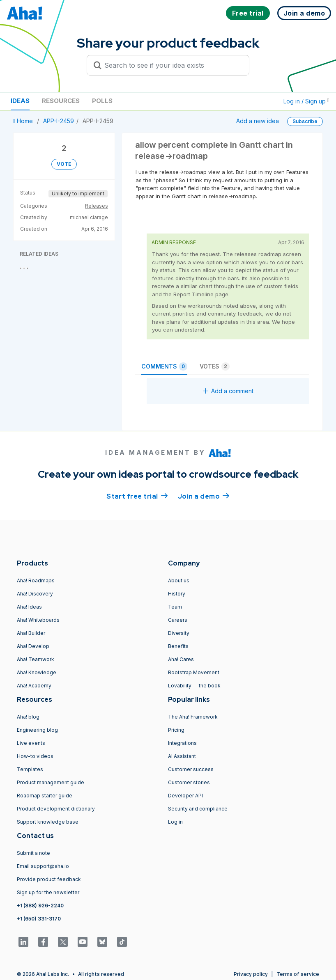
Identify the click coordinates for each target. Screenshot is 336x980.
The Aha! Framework (193, 717)
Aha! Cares (181, 659)
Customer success (191, 769)
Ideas (20, 101)
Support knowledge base (48, 822)
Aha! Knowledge (37, 672)
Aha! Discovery (35, 594)
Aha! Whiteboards (38, 620)
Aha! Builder (31, 633)
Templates (30, 769)
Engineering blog (37, 730)
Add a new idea (258, 121)
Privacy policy (251, 974)
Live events (31, 743)
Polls (102, 101)
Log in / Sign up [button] (306, 101)
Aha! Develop (33, 646)
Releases (97, 206)
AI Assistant (182, 756)
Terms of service (298, 974)
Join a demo (204, 496)
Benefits (178, 646)
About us (179, 580)
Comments (164, 366)
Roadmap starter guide (45, 796)
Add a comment (228, 391)
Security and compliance (198, 809)
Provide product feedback (49, 879)
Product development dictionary (56, 809)
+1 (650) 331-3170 (39, 919)
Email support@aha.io (43, 866)
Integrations (182, 743)
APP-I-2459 (59, 121)
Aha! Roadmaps (36, 580)
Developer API (185, 796)
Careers (178, 620)
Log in (175, 822)
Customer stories (189, 782)
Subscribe (305, 121)
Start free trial (137, 496)
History (177, 594)
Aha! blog (28, 717)
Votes (215, 366)
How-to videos (35, 756)
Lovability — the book (194, 686)
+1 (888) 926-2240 (40, 906)
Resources (61, 101)
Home (24, 121)
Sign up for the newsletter (48, 892)
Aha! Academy (34, 686)
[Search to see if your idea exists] (172, 65)
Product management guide (51, 782)
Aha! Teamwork (36, 659)
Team (175, 607)
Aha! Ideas (29, 607)
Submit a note (33, 853)
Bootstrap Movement (194, 672)
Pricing (176, 730)
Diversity (179, 633)
